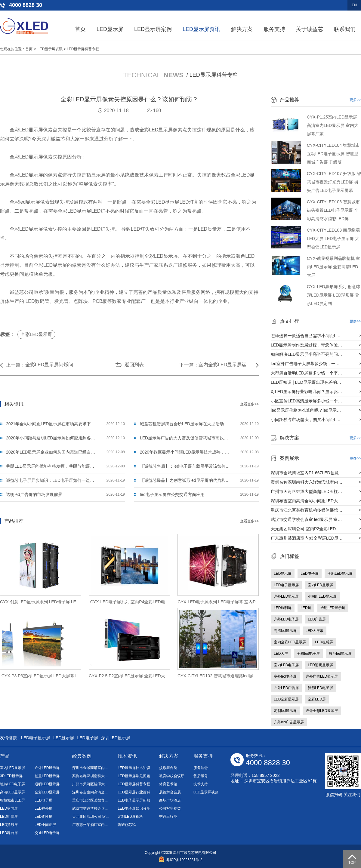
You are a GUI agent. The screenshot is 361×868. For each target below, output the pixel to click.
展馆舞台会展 (170, 792)
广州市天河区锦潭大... (90, 784)
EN (354, 5)
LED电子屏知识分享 (134, 808)
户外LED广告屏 (286, 688)
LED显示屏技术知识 (134, 768)
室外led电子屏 (285, 676)
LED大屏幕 (315, 631)
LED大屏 (281, 654)
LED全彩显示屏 (286, 699)
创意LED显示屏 (47, 776)
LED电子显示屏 (286, 585)
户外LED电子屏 (286, 619)
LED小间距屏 (45, 825)
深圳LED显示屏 (116, 738)
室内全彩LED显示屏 (290, 642)
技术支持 (201, 784)
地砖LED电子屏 (12, 784)
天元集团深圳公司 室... (90, 817)
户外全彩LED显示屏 (322, 711)
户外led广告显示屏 (289, 722)
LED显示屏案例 (153, 29)
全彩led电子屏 (308, 654)
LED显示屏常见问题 (134, 776)
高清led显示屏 (285, 631)
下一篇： (189, 365)
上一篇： (16, 365)
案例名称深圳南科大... (90, 776)
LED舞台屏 (9, 833)
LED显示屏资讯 (201, 29)
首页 (80, 29)
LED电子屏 (309, 574)
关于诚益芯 (310, 29)
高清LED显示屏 (12, 792)
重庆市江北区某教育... (90, 800)
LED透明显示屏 (320, 665)
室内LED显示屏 (320, 585)
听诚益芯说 (127, 825)
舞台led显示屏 (340, 654)
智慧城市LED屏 (12, 800)
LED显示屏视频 (206, 792)
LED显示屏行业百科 (134, 792)
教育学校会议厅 (172, 776)
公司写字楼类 (170, 808)
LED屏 (306, 608)
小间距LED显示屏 (322, 596)
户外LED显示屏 (286, 596)
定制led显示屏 (285, 711)
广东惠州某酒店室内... (90, 825)
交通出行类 (168, 817)
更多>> (355, 100)
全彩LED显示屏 (36, 334)
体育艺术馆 (168, 784)
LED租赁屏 (324, 642)
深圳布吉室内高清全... (90, 792)
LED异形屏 (9, 825)
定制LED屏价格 (130, 817)
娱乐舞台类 (168, 768)
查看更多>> (249, 404)
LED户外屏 (43, 808)
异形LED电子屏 (320, 688)
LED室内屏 (9, 808)
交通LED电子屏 (47, 833)
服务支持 (274, 29)
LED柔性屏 (43, 817)
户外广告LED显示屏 (322, 676)
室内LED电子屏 (286, 665)
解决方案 (242, 29)
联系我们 (345, 29)
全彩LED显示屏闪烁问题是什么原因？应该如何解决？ (52, 365)
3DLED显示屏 (11, 776)
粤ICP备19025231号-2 (180, 860)
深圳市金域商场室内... (90, 768)
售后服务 (201, 776)
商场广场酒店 (170, 800)
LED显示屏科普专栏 (83, 49)
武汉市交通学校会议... (90, 808)
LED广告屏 (317, 619)
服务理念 (201, 768)
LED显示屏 (110, 29)
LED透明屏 (283, 608)
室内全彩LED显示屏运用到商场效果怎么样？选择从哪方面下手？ (226, 365)
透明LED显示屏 (333, 608)
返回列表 (134, 365)
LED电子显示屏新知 (134, 800)
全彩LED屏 (317, 699)
